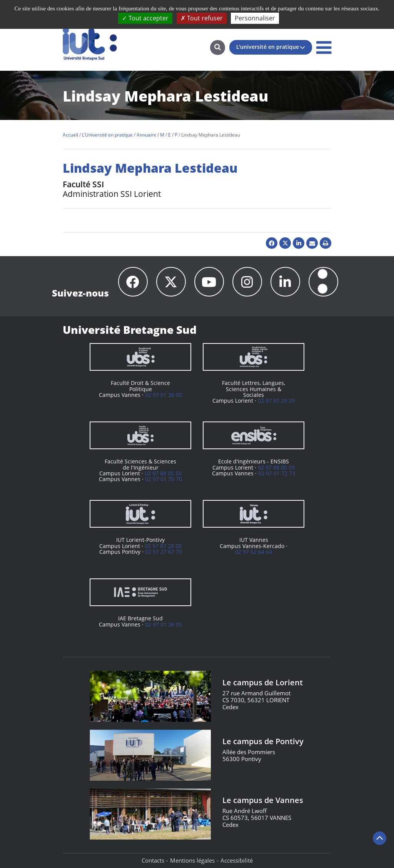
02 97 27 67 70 (164, 552)
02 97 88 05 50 (163, 473)
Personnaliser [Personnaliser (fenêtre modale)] (255, 18)
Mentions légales (192, 860)
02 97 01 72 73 (277, 473)
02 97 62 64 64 (254, 552)
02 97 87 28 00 (163, 546)
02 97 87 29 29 (276, 401)
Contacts (153, 860)
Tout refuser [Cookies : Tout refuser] (202, 18)
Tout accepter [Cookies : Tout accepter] (145, 18)
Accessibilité (237, 860)
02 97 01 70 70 (164, 479)
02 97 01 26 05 (164, 624)
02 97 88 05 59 (276, 467)
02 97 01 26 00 (164, 395)
